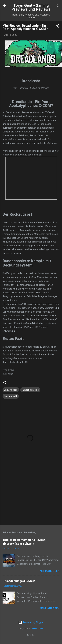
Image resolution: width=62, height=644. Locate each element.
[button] (58, 26)
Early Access (11, 390)
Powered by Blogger (31, 622)
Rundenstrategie (30, 390)
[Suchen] (58, 6)
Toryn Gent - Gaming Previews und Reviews (31, 7)
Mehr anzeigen (50, 571)
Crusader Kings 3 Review (19, 581)
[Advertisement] (30, 498)
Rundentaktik (11, 396)
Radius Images (38, 629)
